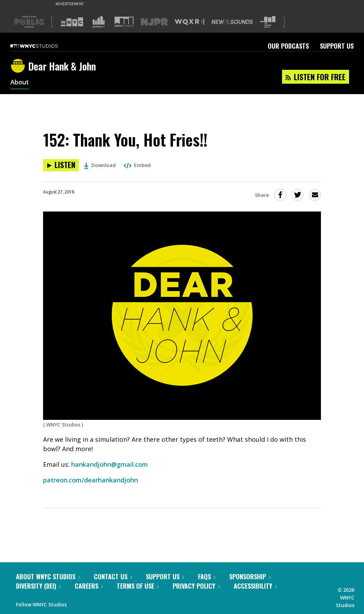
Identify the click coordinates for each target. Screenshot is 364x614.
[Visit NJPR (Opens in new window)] (154, 22)
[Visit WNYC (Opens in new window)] (72, 22)
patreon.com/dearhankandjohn (90, 480)
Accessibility (255, 586)
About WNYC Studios (48, 576)
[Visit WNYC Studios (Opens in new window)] (124, 22)
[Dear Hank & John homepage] (19, 66)
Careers (89, 586)
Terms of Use (138, 586)
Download (100, 165)
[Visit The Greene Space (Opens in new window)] (268, 22)
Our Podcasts (288, 46)
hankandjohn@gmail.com (110, 464)
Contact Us (113, 576)
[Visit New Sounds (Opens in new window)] (232, 22)
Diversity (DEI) (38, 586)
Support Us (337, 46)
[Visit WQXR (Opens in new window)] (189, 22)
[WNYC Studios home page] (43, 46)
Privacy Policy (196, 586)
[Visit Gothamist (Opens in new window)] (99, 22)
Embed (137, 165)
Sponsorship (250, 576)
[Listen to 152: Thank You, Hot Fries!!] (61, 165)
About (20, 83)
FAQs (207, 576)
